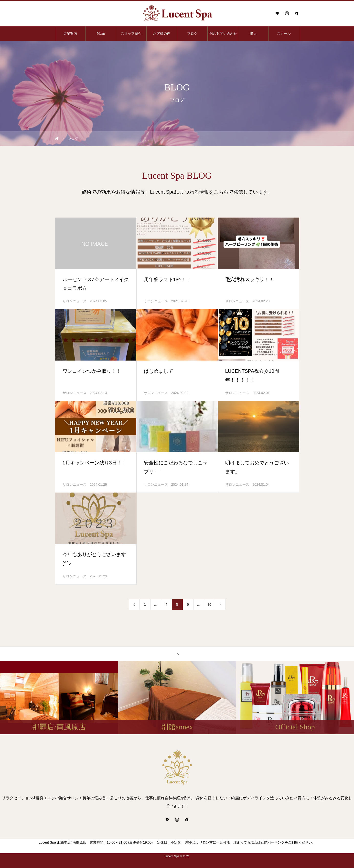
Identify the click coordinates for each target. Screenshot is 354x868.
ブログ (192, 34)
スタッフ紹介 (131, 34)
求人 (253, 34)
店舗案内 (70, 34)
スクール (284, 34)
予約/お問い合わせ (223, 34)
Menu (101, 34)
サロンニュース (75, 301)
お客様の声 (162, 34)
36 (209, 604)
